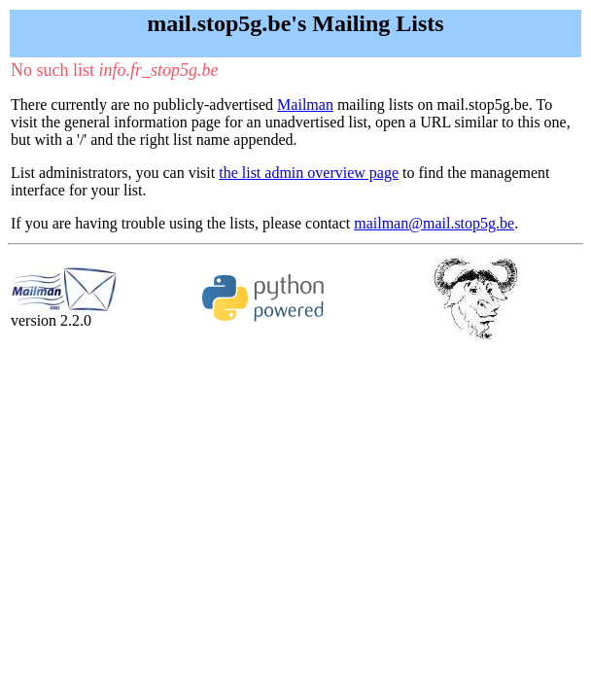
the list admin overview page (309, 173)
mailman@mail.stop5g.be (434, 223)
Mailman (305, 105)
